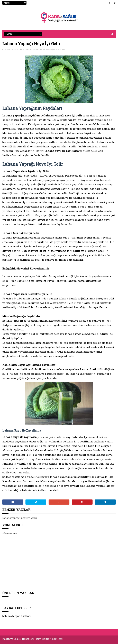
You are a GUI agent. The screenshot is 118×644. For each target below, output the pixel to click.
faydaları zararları (31, 49)
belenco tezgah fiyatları (17, 616)
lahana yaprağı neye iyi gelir (53, 49)
